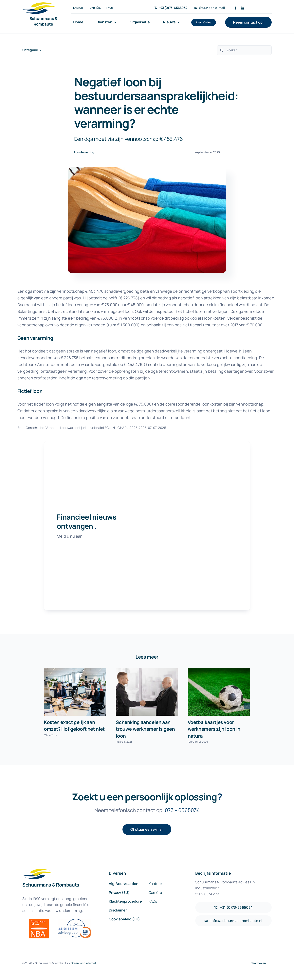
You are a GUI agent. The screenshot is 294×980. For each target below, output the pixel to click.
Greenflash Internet (83, 963)
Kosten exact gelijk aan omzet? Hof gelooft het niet (74, 725)
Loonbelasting (84, 152)
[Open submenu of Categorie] (40, 50)
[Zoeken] (244, 50)
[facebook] (236, 8)
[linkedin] (242, 8)
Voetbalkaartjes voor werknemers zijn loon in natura (214, 729)
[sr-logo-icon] (39, 4)
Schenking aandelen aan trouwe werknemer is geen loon (145, 729)
